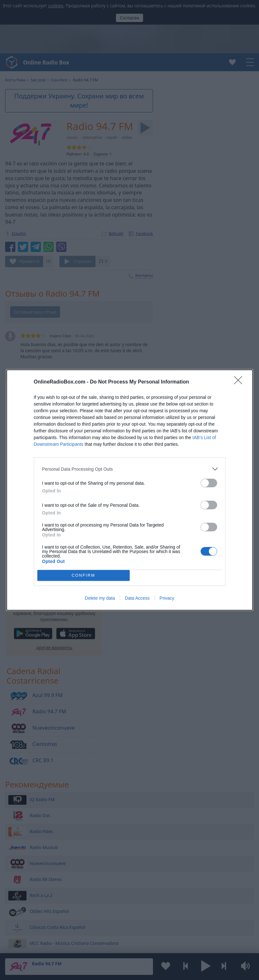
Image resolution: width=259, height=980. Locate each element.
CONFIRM (84, 576)
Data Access (137, 598)
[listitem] (130, 469)
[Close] (240, 382)
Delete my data (100, 598)
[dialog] (130, 490)
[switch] (209, 483)
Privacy (167, 598)
